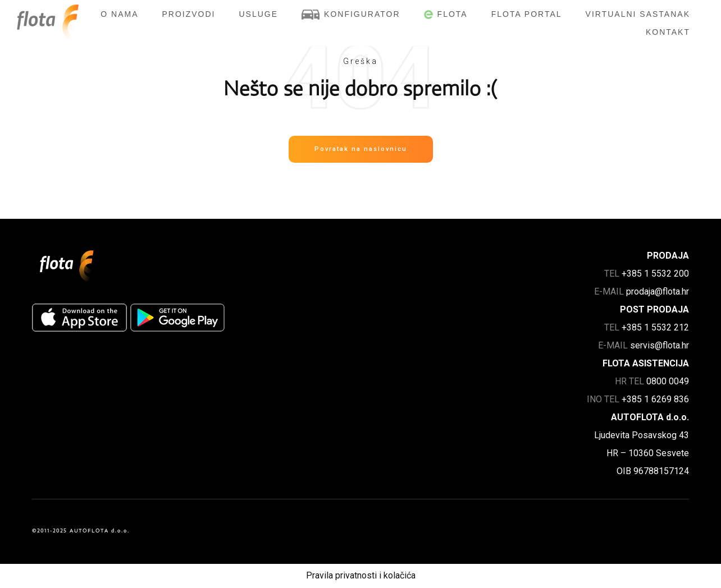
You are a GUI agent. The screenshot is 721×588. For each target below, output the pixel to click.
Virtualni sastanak (638, 14)
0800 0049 (668, 381)
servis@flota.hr (660, 345)
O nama (119, 14)
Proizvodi (188, 14)
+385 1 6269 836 (655, 399)
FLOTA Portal (527, 14)
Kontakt (668, 32)
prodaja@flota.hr (658, 291)
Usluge (259, 14)
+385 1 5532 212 (655, 327)
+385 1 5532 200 (655, 274)
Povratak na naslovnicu (361, 149)
